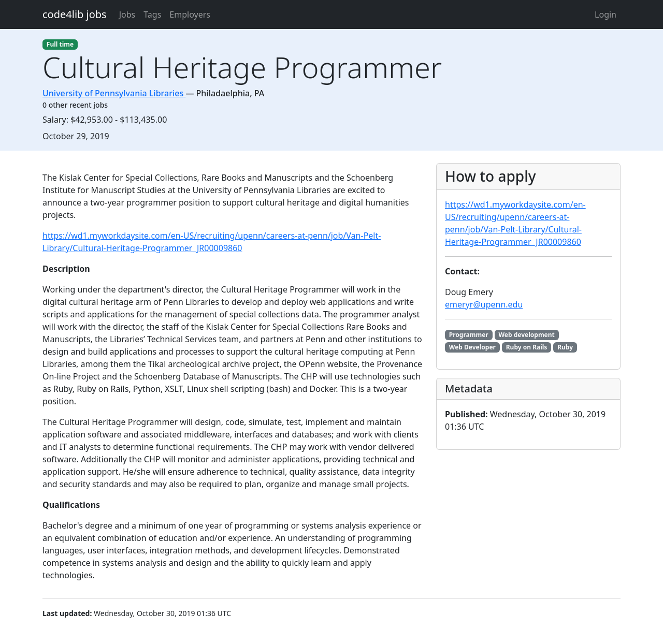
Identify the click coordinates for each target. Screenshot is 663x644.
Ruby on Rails (527, 347)
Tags (152, 14)
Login (606, 14)
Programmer (469, 335)
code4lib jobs (75, 14)
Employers (190, 14)
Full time (60, 44)
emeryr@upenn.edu (484, 304)
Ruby (565, 347)
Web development (526, 335)
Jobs (127, 14)
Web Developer (472, 347)
